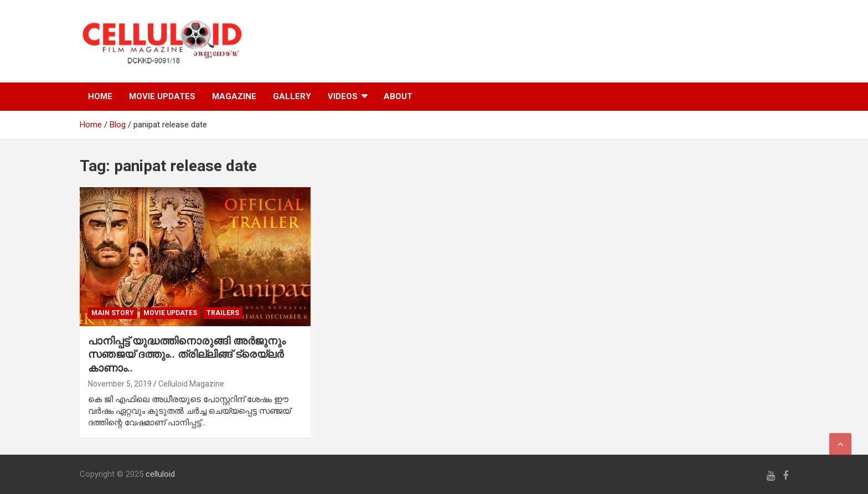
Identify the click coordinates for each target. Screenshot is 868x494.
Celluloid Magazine (191, 384)
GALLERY (292, 96)
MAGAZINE (234, 96)
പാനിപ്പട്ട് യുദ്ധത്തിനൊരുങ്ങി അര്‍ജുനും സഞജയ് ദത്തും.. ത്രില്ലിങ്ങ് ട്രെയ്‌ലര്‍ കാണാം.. (187, 354)
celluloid (160, 474)
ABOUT (398, 96)
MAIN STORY (113, 313)
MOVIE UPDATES (162, 96)
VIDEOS (343, 96)
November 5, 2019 (120, 384)
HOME (100, 96)
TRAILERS (223, 313)
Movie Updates (170, 313)
